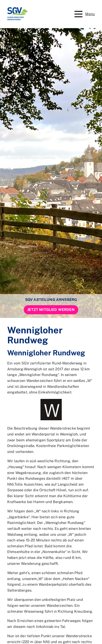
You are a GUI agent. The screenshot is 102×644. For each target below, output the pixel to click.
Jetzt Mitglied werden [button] (51, 310)
